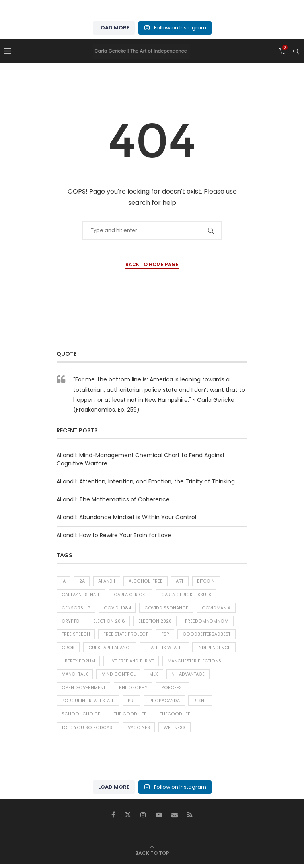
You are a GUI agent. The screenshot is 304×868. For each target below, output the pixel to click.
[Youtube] (159, 819)
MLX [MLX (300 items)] (154, 677)
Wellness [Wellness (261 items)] (173, 731)
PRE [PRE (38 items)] (132, 704)
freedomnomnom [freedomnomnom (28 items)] (208, 622)
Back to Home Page (152, 264)
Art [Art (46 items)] (181, 581)
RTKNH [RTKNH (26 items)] (199, 704)
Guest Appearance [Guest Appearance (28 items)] (110, 650)
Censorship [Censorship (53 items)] (76, 609)
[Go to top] (152, 857)
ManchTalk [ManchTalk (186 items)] (75, 677)
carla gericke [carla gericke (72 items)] (132, 595)
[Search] (296, 51)
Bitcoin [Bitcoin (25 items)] (207, 581)
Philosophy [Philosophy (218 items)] (132, 690)
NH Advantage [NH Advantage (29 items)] (189, 677)
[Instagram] (143, 819)
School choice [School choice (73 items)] (80, 717)
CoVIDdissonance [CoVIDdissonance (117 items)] (165, 609)
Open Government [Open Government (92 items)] (83, 690)
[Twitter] (128, 819)
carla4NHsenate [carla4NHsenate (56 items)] (81, 595)
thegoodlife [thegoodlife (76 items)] (173, 717)
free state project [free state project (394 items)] (126, 636)
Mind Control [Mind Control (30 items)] (119, 677)
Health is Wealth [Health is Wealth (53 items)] (165, 650)
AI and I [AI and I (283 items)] (108, 581)
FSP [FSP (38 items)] (166, 636)
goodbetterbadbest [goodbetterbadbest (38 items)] (207, 636)
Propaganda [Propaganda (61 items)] (164, 704)
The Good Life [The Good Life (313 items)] (129, 717)
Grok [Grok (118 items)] (68, 650)
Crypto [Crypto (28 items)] (70, 622)
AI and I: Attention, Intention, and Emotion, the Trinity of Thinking (146, 481)
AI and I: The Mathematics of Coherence (113, 499)
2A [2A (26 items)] (83, 581)
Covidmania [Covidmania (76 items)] (214, 609)
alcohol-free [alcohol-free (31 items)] (146, 581)
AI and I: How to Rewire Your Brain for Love (114, 535)
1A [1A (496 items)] (64, 581)
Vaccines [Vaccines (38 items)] (137, 731)
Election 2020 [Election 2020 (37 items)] (156, 622)
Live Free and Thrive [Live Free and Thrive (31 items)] (131, 663)
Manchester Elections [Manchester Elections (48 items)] (195, 663)
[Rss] (190, 819)
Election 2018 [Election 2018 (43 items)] (109, 622)
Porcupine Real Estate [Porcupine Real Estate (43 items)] (88, 704)
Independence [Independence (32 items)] (214, 650)
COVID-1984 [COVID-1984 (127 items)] (117, 609)
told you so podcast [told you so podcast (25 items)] (87, 731)
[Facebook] (113, 819)
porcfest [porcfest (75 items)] (171, 690)
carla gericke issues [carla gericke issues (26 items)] (187, 595)
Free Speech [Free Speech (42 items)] (76, 636)
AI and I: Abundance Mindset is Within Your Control (126, 517)
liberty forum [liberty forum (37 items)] (78, 663)
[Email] (175, 819)
